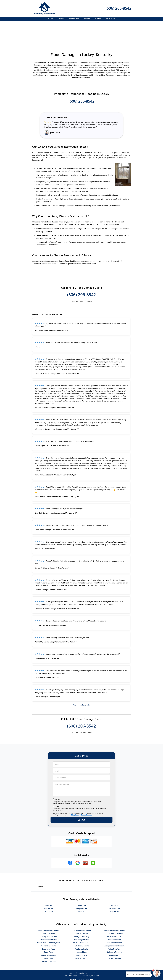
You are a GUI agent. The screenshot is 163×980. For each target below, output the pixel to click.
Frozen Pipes (81, 929)
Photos (98, 19)
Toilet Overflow (114, 926)
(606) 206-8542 (118, 8)
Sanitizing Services (81, 917)
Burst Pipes (49, 929)
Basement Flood (49, 926)
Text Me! (58, 777)
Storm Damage (49, 911)
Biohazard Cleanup (114, 920)
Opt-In (57, 784)
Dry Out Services (81, 933)
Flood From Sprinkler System (49, 920)
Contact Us (110, 19)
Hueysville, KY (81, 886)
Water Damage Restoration (49, 908)
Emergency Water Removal (114, 923)
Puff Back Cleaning (81, 923)
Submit (81, 797)
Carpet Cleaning (114, 936)
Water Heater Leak (49, 933)
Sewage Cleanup (81, 936)
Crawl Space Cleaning (114, 911)
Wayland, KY (114, 889)
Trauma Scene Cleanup (81, 920)
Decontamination (114, 917)
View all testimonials (81, 682)
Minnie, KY (49, 889)
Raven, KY (82, 889)
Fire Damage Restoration (81, 908)
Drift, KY (49, 883)
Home (51, 19)
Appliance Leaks (82, 926)
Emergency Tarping (81, 914)
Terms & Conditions (87, 792)
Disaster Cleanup (81, 911)
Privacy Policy (75, 792)
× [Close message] (150, 972)
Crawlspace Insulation (49, 914)
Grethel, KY (49, 886)
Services (62, 19)
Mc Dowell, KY (114, 886)
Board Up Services (114, 914)
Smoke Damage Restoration (114, 908)
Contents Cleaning (49, 923)
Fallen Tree (49, 936)
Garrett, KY (114, 883)
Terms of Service (97, 976)
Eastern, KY (81, 883)
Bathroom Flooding (114, 929)
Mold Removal (114, 933)
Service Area (74, 19)
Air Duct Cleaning (49, 939)
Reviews (87, 19)
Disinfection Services (49, 917)
